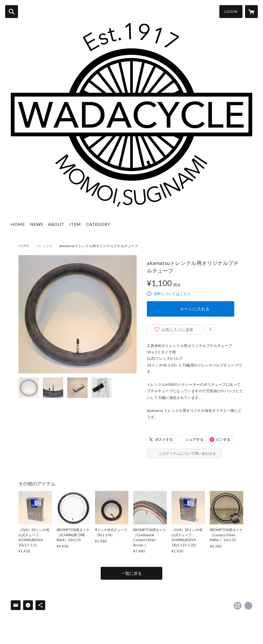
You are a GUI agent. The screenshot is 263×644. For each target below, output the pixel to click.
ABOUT (56, 224)
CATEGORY (98, 224)
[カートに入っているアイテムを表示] (251, 12)
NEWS (36, 224)
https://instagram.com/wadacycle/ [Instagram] (238, 606)
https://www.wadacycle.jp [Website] (248, 606)
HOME (18, 224)
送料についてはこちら (172, 294)
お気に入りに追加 (177, 329)
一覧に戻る (131, 573)
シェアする (194, 439)
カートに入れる (195, 309)
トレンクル (44, 246)
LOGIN (231, 11)
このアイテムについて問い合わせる (187, 453)
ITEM (75, 224)
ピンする (223, 439)
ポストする (164, 439)
